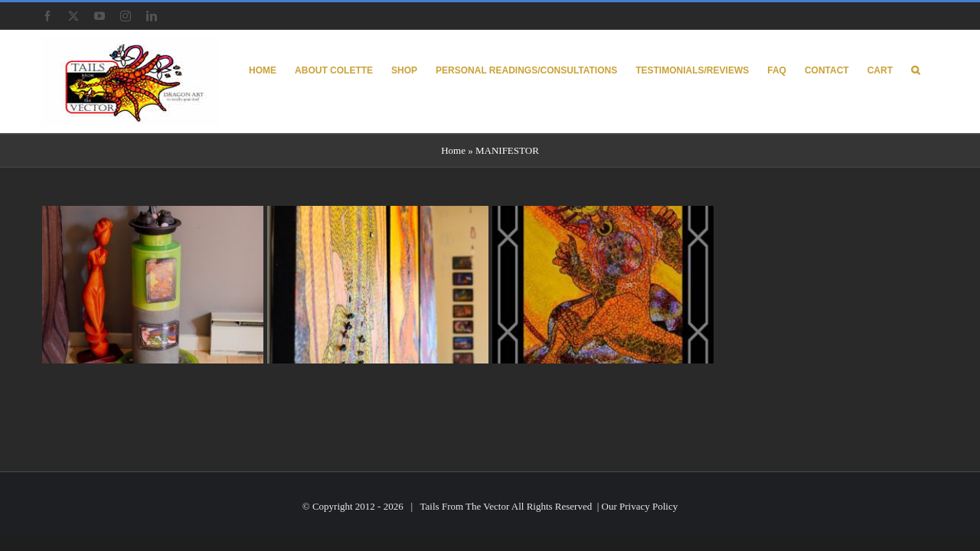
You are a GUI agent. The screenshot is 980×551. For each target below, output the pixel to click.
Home (453, 150)
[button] (934, 69)
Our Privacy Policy (640, 506)
